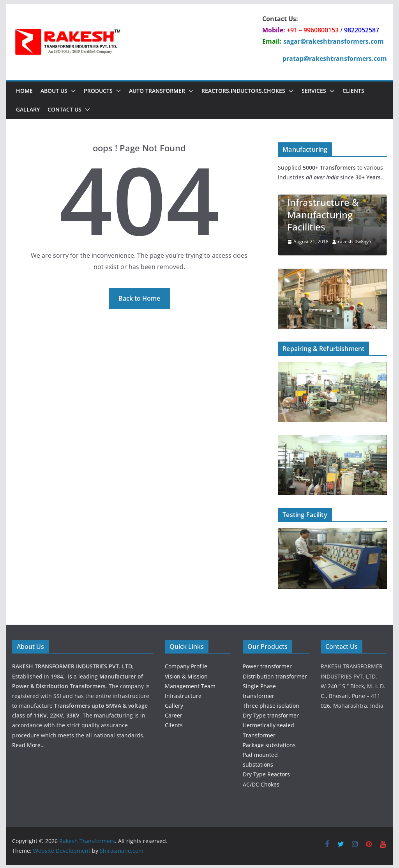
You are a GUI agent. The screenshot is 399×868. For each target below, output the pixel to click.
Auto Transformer (157, 91)
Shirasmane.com (122, 850)
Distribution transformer (275, 676)
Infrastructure (183, 695)
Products (98, 91)
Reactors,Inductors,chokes (243, 91)
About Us (54, 91)
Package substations (269, 744)
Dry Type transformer (271, 715)
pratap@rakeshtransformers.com (335, 58)
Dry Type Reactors (266, 773)
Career (174, 715)
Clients (353, 91)
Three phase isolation (271, 705)
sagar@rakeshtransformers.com (334, 41)
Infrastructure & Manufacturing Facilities (323, 214)
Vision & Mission (186, 676)
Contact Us (64, 109)
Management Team (190, 685)
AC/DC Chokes (261, 784)
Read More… (28, 744)
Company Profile (186, 665)
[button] (72, 91)
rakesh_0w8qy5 (355, 242)
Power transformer (267, 665)
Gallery (174, 705)
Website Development (62, 850)
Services (314, 91)
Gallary (28, 109)
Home (24, 91)
